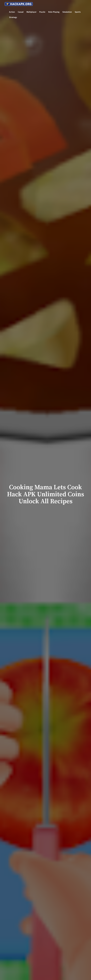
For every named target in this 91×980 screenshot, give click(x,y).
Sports (78, 12)
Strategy (13, 17)
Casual (21, 12)
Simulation (67, 12)
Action (12, 12)
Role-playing (54, 12)
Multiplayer (31, 12)
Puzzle (42, 12)
